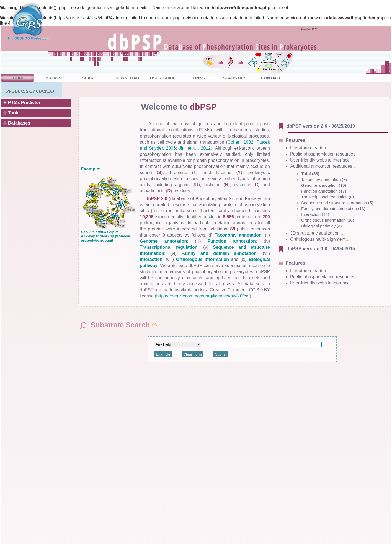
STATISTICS (235, 78)
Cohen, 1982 (241, 142)
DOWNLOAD (127, 78)
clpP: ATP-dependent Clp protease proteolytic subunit (105, 236)
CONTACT (271, 78)
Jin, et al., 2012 (195, 148)
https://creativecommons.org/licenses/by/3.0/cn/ (203, 296)
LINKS (199, 78)
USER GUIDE (163, 78)
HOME (19, 78)
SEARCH (91, 78)
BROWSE (55, 78)
